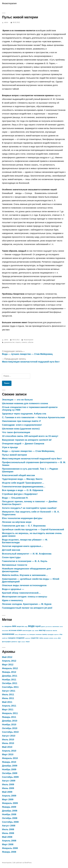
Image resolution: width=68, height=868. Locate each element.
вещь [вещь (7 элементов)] (26, 627)
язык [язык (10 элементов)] (28, 642)
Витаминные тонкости (15, 565)
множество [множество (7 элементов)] (49, 631)
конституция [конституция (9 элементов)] (27, 630)
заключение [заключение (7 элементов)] (56, 627)
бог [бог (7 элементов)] (3, 627)
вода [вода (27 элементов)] (31, 626)
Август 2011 (9, 691)
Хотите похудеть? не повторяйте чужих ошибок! (29, 508)
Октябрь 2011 (10, 683)
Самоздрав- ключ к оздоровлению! (22, 425)
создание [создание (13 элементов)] (20, 638)
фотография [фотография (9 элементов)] (6, 642)
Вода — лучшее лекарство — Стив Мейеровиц (28, 451)
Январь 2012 (9, 672)
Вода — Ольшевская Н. (15, 498)
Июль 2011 (8, 694)
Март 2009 (8, 799)
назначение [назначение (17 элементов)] (8, 634)
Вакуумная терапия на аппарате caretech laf (27, 440)
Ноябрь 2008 (9, 814)
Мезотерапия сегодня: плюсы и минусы (25, 597)
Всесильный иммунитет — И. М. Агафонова (27, 554)
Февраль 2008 (10, 848)
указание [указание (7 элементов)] (46, 638)
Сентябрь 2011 (10, 687)
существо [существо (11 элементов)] (35, 638)
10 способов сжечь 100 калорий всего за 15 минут (30, 436)
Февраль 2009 (10, 803)
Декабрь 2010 (10, 721)
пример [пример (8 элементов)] (45, 634)
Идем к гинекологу (12, 600)
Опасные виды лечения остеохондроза (24, 585)
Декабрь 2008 (10, 811)
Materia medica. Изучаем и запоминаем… (25, 575)
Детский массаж (11, 550)
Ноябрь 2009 (9, 769)
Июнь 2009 (8, 788)
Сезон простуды (11, 557)
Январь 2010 (9, 762)
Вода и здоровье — (13, 589)
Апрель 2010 (9, 751)
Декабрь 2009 (10, 766)
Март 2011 (8, 709)
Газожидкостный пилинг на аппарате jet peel (27, 608)
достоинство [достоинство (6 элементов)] (49, 627)
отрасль (18, 342)
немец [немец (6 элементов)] (16, 634)
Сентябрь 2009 (10, 777)
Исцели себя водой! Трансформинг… (23, 483)
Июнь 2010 (8, 743)
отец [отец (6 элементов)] (28, 634)
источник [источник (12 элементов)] (13, 630)
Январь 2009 (9, 807)
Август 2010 (9, 736)
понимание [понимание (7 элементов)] (39, 634)
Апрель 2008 (9, 841)
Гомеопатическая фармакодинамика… (24, 487)
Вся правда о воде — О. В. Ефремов (23, 490)
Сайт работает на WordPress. (22, 863)
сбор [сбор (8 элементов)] (61, 634)
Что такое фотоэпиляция (16, 432)
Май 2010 (7, 747)
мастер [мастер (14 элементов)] (42, 630)
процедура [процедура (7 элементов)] (51, 634)
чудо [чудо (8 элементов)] (19, 642)
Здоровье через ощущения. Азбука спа (24, 414)
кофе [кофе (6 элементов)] (33, 631)
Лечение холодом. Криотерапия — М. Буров (27, 604)
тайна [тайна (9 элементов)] (41, 638)
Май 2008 (7, 837)
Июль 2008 (8, 829)
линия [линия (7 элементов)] (37, 631)
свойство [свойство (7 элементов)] (5, 638)
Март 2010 (8, 754)
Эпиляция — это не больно (17, 400)
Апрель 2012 (9, 661)
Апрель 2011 (9, 706)
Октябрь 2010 (10, 728)
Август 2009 (9, 781)
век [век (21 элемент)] (14, 626)
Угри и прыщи (10, 447)
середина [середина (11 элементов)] (12, 638)
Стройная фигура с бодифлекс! (20, 494)
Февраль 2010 (10, 758)
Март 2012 (8, 665)
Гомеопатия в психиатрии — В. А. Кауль (25, 561)
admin (6, 22)
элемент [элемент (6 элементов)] (23, 642)
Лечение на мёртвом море (17, 522)
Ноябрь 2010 (9, 724)
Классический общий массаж (18, 475)
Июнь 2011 (8, 698)
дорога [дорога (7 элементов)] (43, 627)
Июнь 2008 (8, 833)
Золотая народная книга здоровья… (23, 546)
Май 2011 (7, 702)
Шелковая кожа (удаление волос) (21, 429)
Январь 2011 (9, 717)
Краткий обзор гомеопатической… (21, 593)
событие (31, 342)
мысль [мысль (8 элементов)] (55, 631)
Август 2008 (9, 826)
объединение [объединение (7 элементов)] (22, 634)
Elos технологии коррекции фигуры (22, 518)
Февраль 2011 (10, 713)
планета (24, 342)
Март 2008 (8, 844)
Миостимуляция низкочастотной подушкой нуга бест (32, 459)
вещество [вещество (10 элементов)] (20, 626)
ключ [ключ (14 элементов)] (20, 630)
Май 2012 (7, 657)
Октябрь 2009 (10, 773)
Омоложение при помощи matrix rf (21, 421)
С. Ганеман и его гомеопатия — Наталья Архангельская (33, 417)
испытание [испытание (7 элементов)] (5, 631)
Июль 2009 (8, 784)
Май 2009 (7, 792)
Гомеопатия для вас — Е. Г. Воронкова (24, 526)
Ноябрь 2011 (9, 680)
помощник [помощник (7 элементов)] (32, 634)
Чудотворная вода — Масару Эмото (22, 479)
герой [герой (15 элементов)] (38, 626)
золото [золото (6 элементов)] (61, 627)
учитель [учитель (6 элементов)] (56, 638)
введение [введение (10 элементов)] (8, 626)
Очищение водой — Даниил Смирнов (23, 444)
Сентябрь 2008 (10, 822)
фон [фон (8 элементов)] (59, 638)
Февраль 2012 (10, 668)
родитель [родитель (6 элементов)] (56, 634)
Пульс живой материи (14, 455)
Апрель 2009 (9, 796)
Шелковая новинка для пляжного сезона (25, 403)
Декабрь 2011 (10, 676)
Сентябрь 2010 (10, 732)
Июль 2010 (8, 739)
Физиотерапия (9, 3)
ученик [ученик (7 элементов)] (51, 638)
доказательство (9, 342)
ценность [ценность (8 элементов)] (14, 642)
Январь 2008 (9, 852)
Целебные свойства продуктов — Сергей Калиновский (33, 529)
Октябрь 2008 (10, 818)
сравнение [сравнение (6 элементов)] (28, 638)
